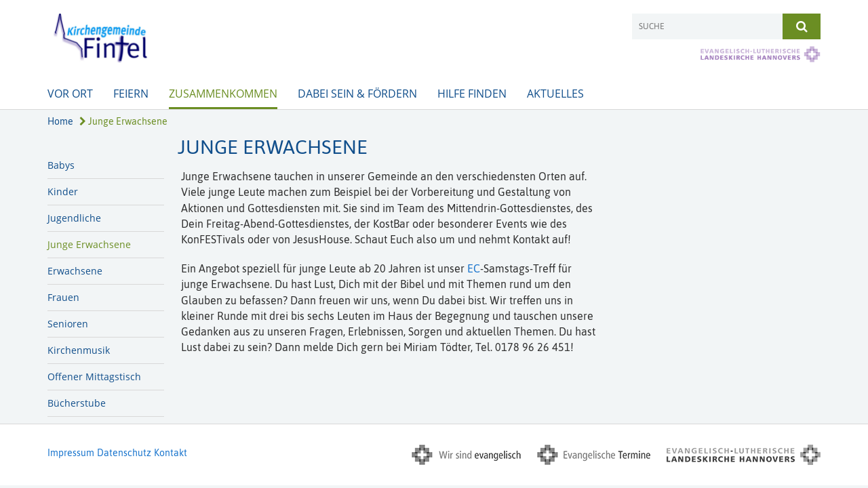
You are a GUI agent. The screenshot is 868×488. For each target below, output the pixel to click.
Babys (61, 165)
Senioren (68, 324)
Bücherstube (77, 403)
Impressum (71, 453)
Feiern (131, 94)
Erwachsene (75, 271)
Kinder (63, 191)
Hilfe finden (472, 94)
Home (60, 121)
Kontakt (171, 453)
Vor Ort (70, 94)
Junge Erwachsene (123, 121)
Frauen (63, 297)
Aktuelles (555, 94)
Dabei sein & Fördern (357, 94)
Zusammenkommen (223, 94)
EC (474, 268)
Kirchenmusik (79, 350)
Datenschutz (124, 453)
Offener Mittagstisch (94, 377)
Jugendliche (74, 218)
